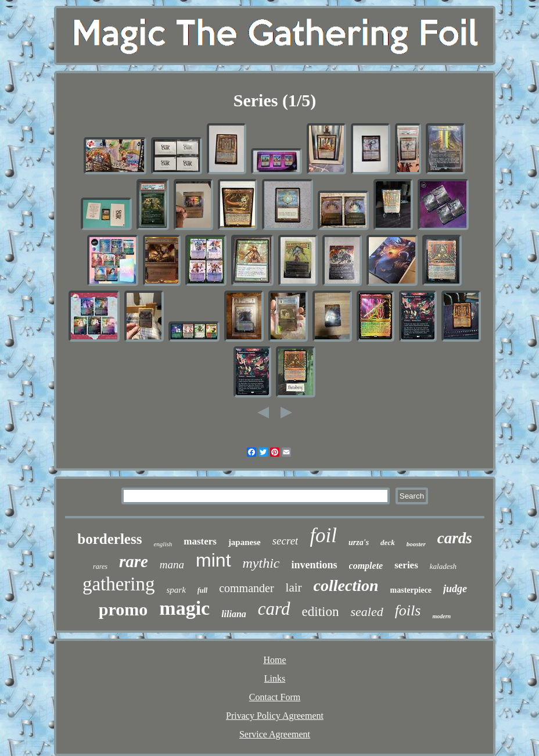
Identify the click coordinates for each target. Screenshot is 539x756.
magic (184, 608)
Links (275, 678)
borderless (109, 539)
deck (388, 542)
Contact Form (275, 697)
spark (176, 590)
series (406, 565)
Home (274, 660)
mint (213, 560)
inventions (315, 565)
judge (455, 589)
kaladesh (443, 566)
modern (441, 616)
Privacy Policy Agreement (275, 716)
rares (100, 567)
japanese (245, 542)
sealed (366, 612)
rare (134, 561)
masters (200, 541)
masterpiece (411, 590)
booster (416, 544)
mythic (261, 563)
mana (172, 565)
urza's (359, 542)
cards (455, 538)
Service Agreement (275, 734)
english (163, 544)
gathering (119, 584)
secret (285, 541)
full (202, 590)
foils (408, 610)
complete (366, 566)
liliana (234, 614)
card (274, 609)
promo (123, 609)
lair (294, 587)
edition (321, 612)
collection (346, 585)
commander (246, 588)
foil (323, 535)
